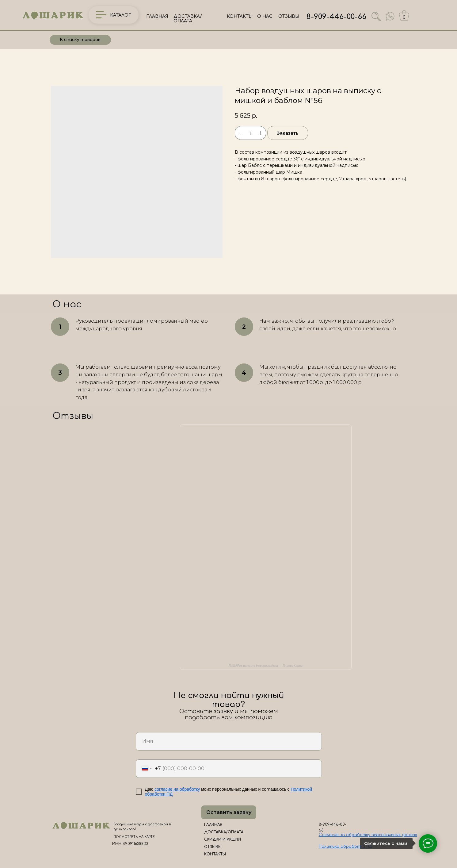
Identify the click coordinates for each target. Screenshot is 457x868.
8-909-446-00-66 (336, 17)
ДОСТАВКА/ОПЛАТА (188, 19)
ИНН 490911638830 (130, 844)
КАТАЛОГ (121, 15)
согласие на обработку (177, 789)
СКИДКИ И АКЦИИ (223, 839)
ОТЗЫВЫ (289, 16)
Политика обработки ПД (345, 847)
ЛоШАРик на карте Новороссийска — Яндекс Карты (266, 666)
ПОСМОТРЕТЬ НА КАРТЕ (134, 837)
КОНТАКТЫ (240, 16)
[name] (229, 741)
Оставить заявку (229, 812)
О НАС (265, 16)
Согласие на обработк (343, 835)
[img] (390, 16)
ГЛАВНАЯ (157, 16)
